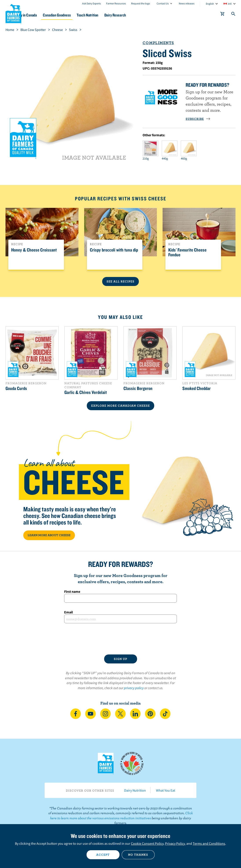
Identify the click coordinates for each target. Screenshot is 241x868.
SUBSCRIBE (198, 119)
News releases (187, 3)
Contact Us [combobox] (163, 3)
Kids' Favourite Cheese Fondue (187, 252)
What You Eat (166, 790)
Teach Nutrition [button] (110, 15)
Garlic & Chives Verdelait (86, 392)
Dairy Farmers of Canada (13, 13)
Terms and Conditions (209, 843)
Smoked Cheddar (197, 388)
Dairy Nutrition (135, 790)
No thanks (138, 855)
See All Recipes (120, 281)
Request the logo (141, 3)
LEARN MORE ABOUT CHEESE (49, 535)
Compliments (158, 43)
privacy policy (134, 688)
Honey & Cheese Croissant (34, 250)
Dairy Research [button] (141, 15)
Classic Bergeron (138, 388)
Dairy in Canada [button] (42, 15)
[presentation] (121, 639)
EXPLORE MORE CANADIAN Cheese (120, 406)
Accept (103, 855)
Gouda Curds (16, 388)
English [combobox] (210, 4)
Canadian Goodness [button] (76, 15)
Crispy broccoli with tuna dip (114, 250)
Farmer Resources (116, 3)
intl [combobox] (230, 4)
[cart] (223, 15)
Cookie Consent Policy (147, 843)
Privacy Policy (175, 843)
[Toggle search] (234, 15)
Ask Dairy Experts (92, 3)
